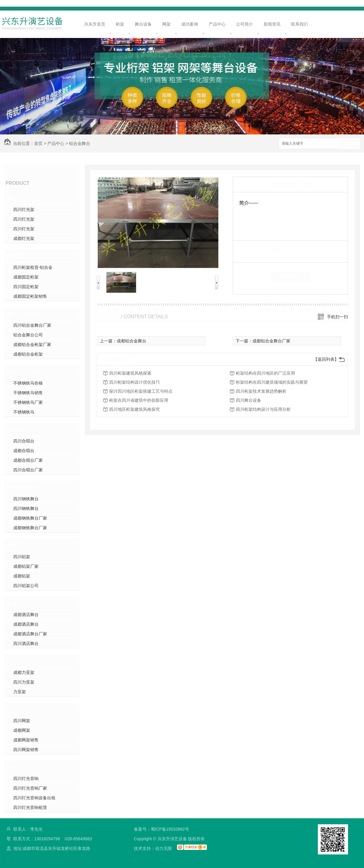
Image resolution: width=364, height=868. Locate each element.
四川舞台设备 (248, 400)
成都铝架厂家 (26, 566)
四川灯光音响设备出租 (34, 798)
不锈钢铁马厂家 (28, 402)
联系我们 (299, 24)
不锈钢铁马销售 (28, 393)
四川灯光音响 (26, 778)
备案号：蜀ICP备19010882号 (162, 829)
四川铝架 (22, 557)
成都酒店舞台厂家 (30, 634)
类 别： (250, 250)
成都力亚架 (24, 672)
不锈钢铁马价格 (28, 383)
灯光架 (21, 198)
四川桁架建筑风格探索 (130, 373)
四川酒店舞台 (26, 643)
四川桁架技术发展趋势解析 (261, 391)
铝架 (19, 545)
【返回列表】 (326, 359)
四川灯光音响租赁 (30, 807)
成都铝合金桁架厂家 (32, 344)
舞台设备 (143, 24)
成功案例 (190, 24)
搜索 (350, 144)
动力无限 (163, 848)
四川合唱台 (24, 441)
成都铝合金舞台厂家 (271, 341)
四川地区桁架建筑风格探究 (135, 409)
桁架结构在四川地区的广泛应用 (265, 373)
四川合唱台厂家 (28, 470)
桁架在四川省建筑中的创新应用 (139, 400)
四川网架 (22, 721)
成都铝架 (22, 576)
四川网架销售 (26, 750)
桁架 (120, 24)
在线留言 (290, 277)
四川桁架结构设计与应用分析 (263, 409)
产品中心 (217, 24)
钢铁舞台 (24, 487)
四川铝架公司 (26, 586)
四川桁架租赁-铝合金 (33, 267)
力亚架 (21, 661)
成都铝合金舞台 (131, 341)
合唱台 (21, 429)
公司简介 (245, 24)
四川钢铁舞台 (26, 499)
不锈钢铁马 (27, 372)
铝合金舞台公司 (28, 335)
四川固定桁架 (26, 287)
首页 (38, 143)
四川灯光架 (24, 209)
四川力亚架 (24, 682)
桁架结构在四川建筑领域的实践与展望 (272, 382)
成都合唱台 (24, 451)
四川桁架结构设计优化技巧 (135, 382)
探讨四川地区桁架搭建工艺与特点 (141, 391)
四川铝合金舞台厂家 (32, 325)
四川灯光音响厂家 (30, 788)
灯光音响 (24, 767)
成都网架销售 (26, 740)
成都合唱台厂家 (28, 460)
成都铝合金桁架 (28, 354)
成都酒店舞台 (26, 615)
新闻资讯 (272, 24)
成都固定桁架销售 (30, 296)
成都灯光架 (24, 238)
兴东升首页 (95, 24)
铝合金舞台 (80, 143)
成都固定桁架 (26, 277)
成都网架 (22, 730)
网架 (166, 24)
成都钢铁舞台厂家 (30, 518)
